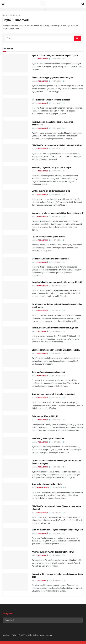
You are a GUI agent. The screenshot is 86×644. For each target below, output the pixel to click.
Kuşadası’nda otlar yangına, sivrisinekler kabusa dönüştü (57, 282)
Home (5, 15)
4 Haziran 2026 (55, 59)
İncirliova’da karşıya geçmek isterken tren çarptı (53, 78)
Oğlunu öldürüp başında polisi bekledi (49, 237)
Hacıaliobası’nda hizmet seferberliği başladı (51, 100)
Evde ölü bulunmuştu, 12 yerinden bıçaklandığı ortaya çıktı (58, 530)
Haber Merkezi (42, 59)
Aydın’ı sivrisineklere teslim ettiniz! (47, 484)
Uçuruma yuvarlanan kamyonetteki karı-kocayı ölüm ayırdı (58, 213)
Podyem (15, 635)
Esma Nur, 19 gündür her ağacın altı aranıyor (51, 167)
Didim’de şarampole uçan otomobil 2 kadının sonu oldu (56, 350)
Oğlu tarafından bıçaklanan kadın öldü (49, 372)
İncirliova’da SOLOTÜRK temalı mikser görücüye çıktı (55, 328)
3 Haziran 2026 (55, 195)
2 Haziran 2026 (55, 376)
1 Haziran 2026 (55, 513)
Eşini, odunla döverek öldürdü (45, 416)
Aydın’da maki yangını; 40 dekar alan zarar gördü (53, 394)
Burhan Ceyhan (43, 488)
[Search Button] (77, 38)
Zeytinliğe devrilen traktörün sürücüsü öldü (51, 191)
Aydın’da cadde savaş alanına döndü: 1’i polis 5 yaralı (55, 55)
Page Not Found (14, 15)
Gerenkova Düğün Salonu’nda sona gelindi (51, 259)
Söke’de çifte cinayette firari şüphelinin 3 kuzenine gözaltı (57, 145)
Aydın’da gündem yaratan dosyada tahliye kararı (53, 552)
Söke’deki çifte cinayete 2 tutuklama (48, 438)
